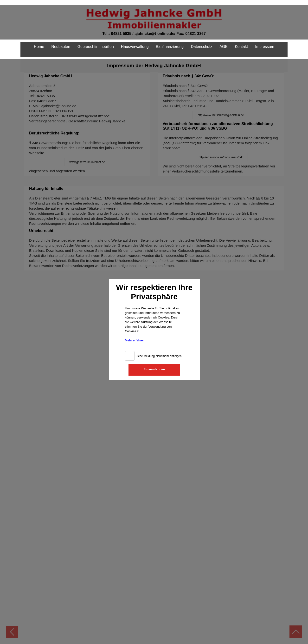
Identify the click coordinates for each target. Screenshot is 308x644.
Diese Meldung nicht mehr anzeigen (158, 354)
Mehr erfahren (135, 338)
